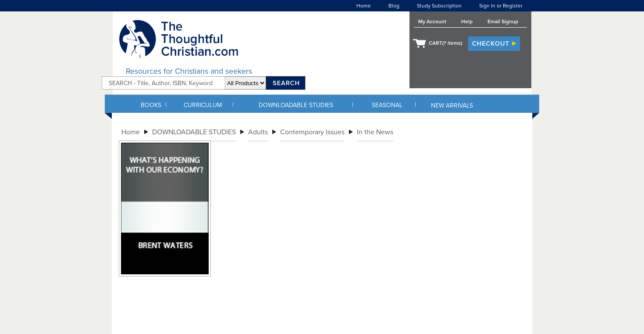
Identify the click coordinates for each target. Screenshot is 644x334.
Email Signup (503, 22)
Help (467, 22)
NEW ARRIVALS (452, 106)
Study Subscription (439, 6)
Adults (258, 132)
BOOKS (151, 105)
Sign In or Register (501, 6)
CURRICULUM (203, 105)
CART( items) (445, 43)
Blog (394, 6)
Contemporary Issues (312, 132)
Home (364, 6)
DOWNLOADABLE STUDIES (296, 105)
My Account (432, 22)
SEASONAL (387, 105)
